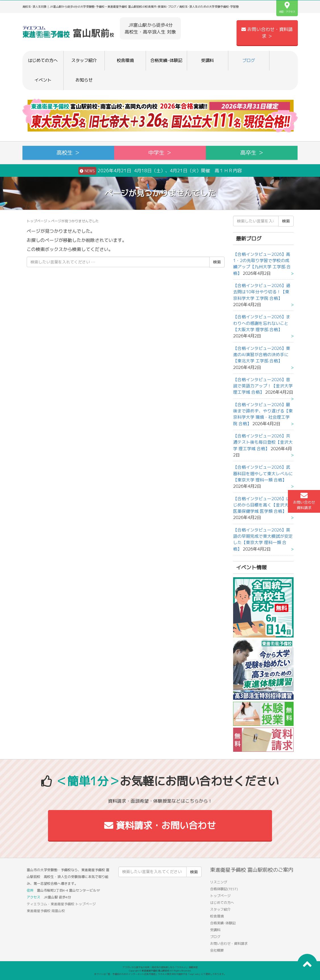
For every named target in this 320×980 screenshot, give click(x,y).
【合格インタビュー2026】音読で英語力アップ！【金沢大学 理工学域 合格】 (263, 386)
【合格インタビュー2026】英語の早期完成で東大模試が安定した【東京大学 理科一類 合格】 (263, 539)
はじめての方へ (43, 60)
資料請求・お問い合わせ (160, 825)
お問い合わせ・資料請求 (229, 943)
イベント (43, 80)
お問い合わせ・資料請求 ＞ (267, 33)
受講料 (207, 60)
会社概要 (217, 950)
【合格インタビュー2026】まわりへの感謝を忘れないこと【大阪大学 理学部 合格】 (262, 323)
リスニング (219, 882)
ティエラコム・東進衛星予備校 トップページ (61, 904)
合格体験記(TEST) (224, 889)
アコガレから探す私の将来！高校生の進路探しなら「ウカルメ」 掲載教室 (160, 967)
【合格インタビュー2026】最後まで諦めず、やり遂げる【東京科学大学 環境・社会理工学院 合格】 (263, 414)
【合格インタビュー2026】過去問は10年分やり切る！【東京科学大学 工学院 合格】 (262, 292)
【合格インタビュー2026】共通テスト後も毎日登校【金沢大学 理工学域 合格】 (263, 442)
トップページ (37, 221)
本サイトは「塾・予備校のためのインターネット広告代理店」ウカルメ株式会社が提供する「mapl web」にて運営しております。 (160, 974)
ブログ (249, 60)
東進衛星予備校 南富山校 (46, 911)
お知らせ (84, 80)
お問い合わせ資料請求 (304, 501)
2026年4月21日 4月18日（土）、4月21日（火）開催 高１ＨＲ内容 (160, 171)
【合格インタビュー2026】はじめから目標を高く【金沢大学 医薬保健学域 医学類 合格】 (263, 505)
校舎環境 (125, 60)
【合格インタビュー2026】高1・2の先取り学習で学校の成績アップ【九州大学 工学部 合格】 (262, 264)
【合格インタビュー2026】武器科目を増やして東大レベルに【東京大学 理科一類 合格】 (263, 474)
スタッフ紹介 (84, 60)
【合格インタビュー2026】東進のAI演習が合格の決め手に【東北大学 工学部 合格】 (262, 355)
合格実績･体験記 (166, 60)
